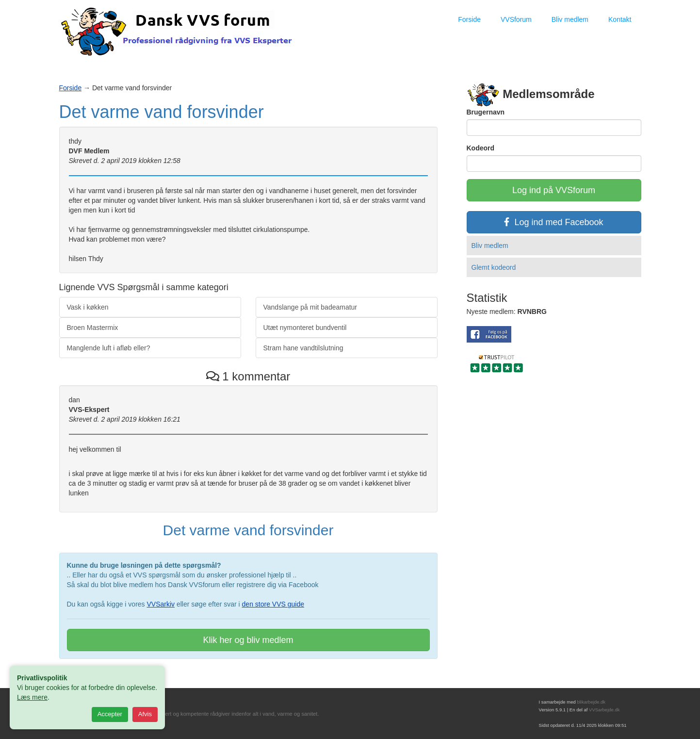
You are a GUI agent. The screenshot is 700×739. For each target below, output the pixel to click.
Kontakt (620, 19)
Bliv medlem (570, 19)
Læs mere (32, 697)
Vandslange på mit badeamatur (310, 307)
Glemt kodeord (494, 267)
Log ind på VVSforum (554, 190)
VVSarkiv (161, 604)
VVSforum (516, 19)
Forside (469, 19)
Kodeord (481, 148)
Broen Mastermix (93, 328)
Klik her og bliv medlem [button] (248, 640)
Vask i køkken (88, 307)
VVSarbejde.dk (604, 710)
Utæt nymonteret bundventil (305, 328)
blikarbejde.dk (591, 702)
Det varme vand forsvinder (162, 112)
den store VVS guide (273, 604)
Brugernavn (486, 112)
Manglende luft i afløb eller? (109, 348)
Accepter (110, 714)
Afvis (145, 714)
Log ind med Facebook (553, 222)
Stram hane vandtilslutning (303, 348)
